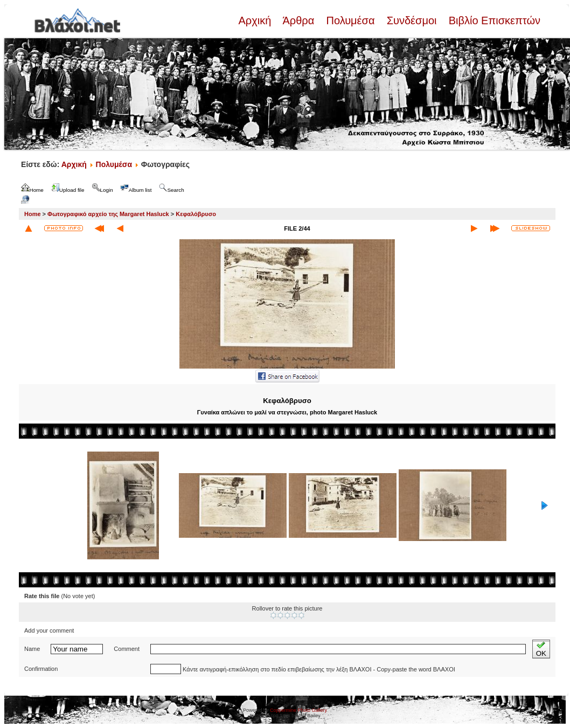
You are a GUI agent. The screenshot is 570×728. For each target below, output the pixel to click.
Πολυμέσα (350, 20)
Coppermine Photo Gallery (298, 710)
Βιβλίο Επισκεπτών (493, 20)
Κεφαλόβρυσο (196, 214)
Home (33, 214)
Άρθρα (299, 20)
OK (541, 649)
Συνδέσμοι (412, 20)
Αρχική (256, 20)
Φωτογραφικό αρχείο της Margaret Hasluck (108, 214)
